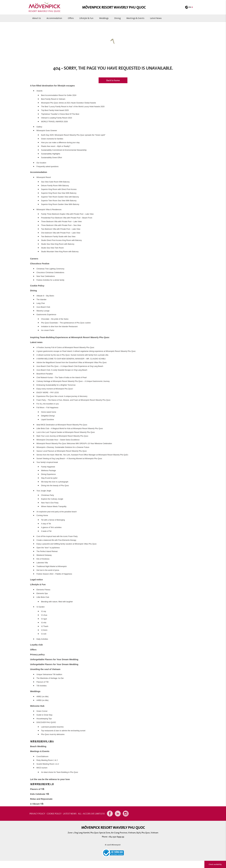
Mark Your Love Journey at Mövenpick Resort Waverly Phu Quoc (62, 436)
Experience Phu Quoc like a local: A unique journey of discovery (62, 396)
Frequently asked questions (47, 167)
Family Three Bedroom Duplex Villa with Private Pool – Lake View (67, 214)
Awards (39, 91)
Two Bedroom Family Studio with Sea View (58, 237)
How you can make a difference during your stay (60, 143)
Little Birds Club (43, 597)
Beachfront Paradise (45, 374)
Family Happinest (48, 467)
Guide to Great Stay (44, 715)
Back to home (113, 80)
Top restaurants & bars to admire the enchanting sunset (63, 731)
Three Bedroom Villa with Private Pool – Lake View (61, 222)
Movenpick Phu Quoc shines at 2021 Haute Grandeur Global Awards (69, 103)
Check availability (215, 864)
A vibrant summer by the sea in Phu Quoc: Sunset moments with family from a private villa (72, 355)
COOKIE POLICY (54, 814)
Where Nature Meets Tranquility (54, 507)
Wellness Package (49, 471)
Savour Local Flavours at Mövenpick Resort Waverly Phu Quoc (62, 451)
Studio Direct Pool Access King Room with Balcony (61, 240)
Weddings (104, 18)
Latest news (156, 18)
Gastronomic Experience (46, 315)
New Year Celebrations (46, 276)
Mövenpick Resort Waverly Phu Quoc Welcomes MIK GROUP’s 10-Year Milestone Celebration (74, 444)
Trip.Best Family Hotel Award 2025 (55, 110)
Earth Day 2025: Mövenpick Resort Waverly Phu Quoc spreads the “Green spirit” (73, 135)
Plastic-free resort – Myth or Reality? (56, 146)
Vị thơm (44, 630)
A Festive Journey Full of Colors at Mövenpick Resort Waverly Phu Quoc (65, 347)
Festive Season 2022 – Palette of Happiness (54, 574)
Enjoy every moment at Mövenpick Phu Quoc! (55, 389)
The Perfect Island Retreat (47, 551)
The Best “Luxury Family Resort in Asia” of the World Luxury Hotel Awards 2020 (73, 107)
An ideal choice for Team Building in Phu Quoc (60, 772)
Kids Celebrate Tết (40, 794)
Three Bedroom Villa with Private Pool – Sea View (61, 225)
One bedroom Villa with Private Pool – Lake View (61, 233)
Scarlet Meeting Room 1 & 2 (48, 764)
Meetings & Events (135, 18)
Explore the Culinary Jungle (52, 499)
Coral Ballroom (42, 757)
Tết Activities (42, 686)
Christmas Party (47, 495)
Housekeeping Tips (44, 719)
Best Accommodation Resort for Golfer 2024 (59, 95)
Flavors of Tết (37, 789)
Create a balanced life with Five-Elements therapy (56, 540)
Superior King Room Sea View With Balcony (59, 193)
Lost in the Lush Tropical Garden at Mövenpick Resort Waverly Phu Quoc (66, 432)
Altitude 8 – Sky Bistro (45, 296)
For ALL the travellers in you (48, 404)
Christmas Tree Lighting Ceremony (50, 269)
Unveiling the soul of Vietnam (45, 669)
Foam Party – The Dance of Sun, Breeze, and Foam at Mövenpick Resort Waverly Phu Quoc (73, 400)
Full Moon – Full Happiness (47, 408)
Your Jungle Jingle (44, 491)
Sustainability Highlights (51, 154)
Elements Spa (42, 593)
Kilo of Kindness (43, 559)
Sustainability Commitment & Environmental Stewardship (64, 150)
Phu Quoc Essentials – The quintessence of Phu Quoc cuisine (66, 323)
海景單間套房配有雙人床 (42, 784)
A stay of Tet (46, 524)
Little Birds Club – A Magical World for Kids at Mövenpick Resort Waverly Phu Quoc (70, 429)
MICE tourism (42, 768)
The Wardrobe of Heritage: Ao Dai (50, 678)
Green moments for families (52, 139)
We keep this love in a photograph (55, 482)
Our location (41, 163)
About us (37, 18)
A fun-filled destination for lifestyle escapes (52, 86)
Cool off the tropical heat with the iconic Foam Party (57, 536)
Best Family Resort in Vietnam (53, 99)
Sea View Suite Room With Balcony (55, 182)
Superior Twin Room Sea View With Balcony (59, 201)
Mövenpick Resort (44, 177)
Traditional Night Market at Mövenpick (52, 566)
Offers (71, 18)
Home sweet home (49, 412)
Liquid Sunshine (47, 420)
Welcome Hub (37, 706)
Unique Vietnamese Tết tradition (49, 674)
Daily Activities (42, 639)
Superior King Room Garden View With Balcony (60, 204)
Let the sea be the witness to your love (50, 779)
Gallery (39, 127)
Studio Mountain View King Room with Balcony (60, 252)
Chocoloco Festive (40, 264)
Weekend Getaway (44, 555)
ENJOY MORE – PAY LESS (48, 393)
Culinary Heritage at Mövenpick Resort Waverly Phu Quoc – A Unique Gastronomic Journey (73, 381)
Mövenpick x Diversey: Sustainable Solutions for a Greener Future (63, 447)
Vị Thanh (45, 626)
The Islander (41, 300)
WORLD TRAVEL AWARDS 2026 (54, 122)
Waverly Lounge (43, 311)
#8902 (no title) (42, 697)
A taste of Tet (46, 531)
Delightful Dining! (48, 416)
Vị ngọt (44, 619)
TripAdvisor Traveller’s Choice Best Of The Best (60, 114)
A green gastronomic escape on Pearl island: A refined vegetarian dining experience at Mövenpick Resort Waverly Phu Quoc (86, 351)
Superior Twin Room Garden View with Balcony (60, 197)
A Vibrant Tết (37, 804)
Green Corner (42, 711)
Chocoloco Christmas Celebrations (50, 273)
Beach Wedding (38, 746)
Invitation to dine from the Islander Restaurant (59, 327)
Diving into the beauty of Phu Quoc (55, 486)
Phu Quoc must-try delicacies (53, 734)
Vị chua (44, 615)
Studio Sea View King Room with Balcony (58, 244)
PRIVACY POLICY (37, 814)
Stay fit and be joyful (49, 478)
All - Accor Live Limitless (91, 814)
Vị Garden (41, 607)
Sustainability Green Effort (52, 158)
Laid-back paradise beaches (52, 727)
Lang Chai (41, 303)
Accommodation (54, 18)
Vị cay (44, 611)
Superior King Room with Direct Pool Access (59, 189)
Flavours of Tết (42, 682)
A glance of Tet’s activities (51, 527)
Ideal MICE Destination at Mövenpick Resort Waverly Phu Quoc (62, 425)
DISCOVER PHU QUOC (46, 722)
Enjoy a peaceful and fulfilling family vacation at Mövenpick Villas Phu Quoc (67, 544)
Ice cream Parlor (48, 330)
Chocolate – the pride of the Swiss (55, 319)
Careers (34, 259)
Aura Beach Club (43, 307)
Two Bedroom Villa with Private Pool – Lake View (61, 229)
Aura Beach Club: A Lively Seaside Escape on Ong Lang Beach (62, 370)
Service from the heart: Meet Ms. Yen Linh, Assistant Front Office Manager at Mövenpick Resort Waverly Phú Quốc (82, 455)
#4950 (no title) (42, 700)
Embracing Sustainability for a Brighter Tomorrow (56, 385)
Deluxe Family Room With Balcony (55, 186)
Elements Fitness (43, 590)
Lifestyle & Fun (86, 18)
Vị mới (44, 634)
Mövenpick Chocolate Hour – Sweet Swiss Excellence (58, 440)
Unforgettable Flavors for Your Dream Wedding (54, 659)
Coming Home (42, 515)
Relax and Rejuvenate (41, 799)
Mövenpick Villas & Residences (49, 210)
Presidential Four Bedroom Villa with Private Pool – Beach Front (67, 218)
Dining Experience (48, 474)
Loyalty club (36, 645)
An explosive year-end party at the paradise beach (57, 512)
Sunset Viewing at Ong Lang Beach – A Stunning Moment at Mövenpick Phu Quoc (69, 459)
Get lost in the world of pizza (48, 570)
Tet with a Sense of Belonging (53, 520)
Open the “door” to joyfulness (48, 548)
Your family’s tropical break (47, 462)
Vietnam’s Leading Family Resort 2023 (56, 118)
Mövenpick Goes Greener (47, 131)
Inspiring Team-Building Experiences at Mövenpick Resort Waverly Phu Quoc (70, 337)
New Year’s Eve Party (50, 503)
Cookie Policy (37, 286)
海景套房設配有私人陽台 (42, 741)
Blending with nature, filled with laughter (57, 602)
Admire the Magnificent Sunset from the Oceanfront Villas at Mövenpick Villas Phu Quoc (72, 363)
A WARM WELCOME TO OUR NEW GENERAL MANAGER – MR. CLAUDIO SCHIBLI (71, 359)
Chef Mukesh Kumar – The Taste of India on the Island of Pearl (62, 378)
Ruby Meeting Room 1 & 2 (47, 760)
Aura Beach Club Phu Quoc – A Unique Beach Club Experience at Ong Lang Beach (70, 366)
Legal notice (36, 580)
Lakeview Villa (42, 563)
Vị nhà (44, 623)
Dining (117, 18)
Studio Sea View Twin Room (52, 248)
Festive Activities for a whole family (50, 280)
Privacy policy (37, 654)
